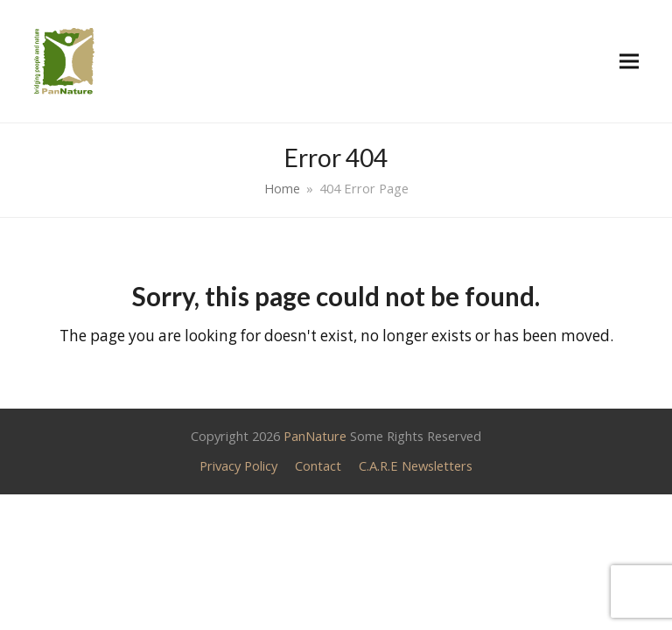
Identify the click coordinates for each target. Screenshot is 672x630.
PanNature (315, 436)
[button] (629, 61)
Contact (318, 465)
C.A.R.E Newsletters (416, 465)
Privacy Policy (238, 465)
